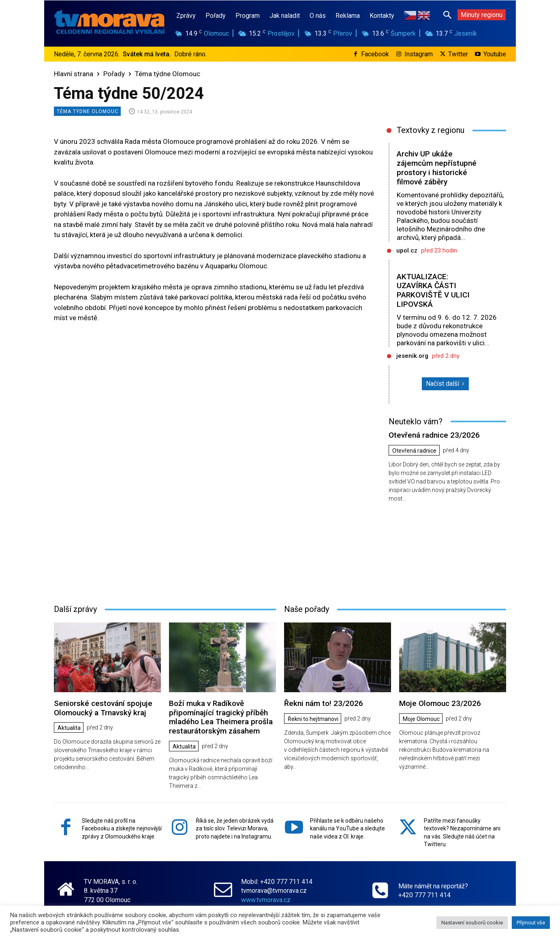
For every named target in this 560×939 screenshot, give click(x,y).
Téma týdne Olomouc (168, 74)
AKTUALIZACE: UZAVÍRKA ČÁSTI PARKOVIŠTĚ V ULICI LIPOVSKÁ (433, 290)
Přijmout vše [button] (531, 923)
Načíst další (445, 384)
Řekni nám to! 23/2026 (324, 703)
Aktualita (69, 728)
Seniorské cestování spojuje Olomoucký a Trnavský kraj (103, 708)
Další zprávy (75, 609)
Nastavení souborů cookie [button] (472, 923)
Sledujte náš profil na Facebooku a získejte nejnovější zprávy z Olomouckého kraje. (122, 829)
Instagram (419, 54)
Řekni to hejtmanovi (313, 719)
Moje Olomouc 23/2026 (440, 703)
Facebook (375, 54)
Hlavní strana (74, 74)
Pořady (114, 74)
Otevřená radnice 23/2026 (434, 435)
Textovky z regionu (431, 130)
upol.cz (407, 250)
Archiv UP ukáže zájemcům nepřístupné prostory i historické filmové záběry (437, 168)
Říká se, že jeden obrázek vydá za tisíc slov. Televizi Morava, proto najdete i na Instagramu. (235, 829)
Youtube (495, 54)
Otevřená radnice (414, 451)
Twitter (458, 54)
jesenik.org (412, 356)
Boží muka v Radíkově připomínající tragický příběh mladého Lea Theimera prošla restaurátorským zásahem (221, 717)
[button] (447, 15)
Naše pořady (307, 609)
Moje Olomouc (421, 719)
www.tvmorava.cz (266, 900)
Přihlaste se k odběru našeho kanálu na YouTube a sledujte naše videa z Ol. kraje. (347, 829)
